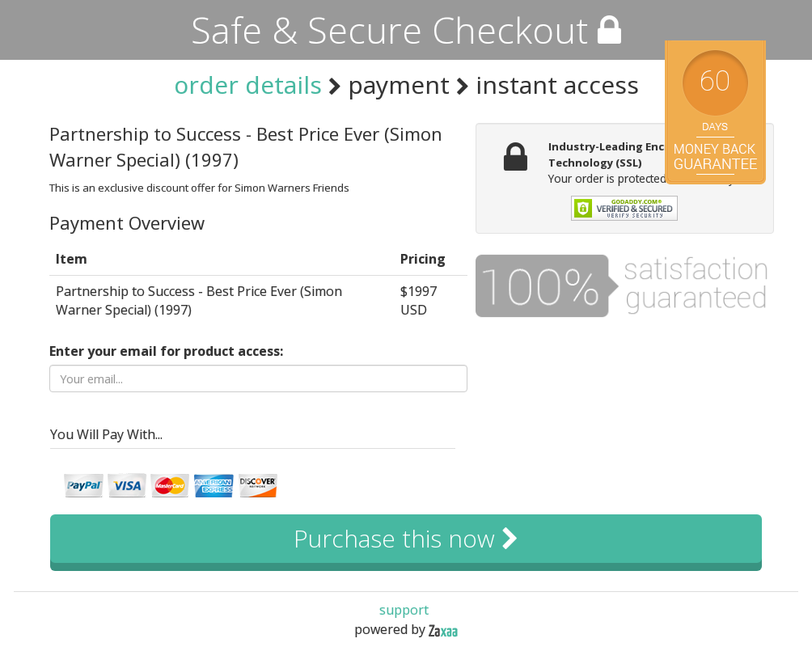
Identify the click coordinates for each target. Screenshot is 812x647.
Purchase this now (406, 538)
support (404, 610)
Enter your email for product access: (166, 351)
